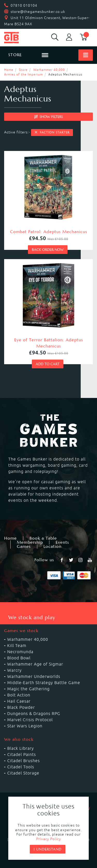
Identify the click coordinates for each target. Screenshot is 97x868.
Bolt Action (19, 695)
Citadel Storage (23, 773)
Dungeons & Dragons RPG (34, 713)
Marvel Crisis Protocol (30, 720)
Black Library (21, 748)
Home (9, 70)
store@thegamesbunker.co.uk (38, 12)
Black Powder (21, 707)
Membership (30, 542)
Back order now (48, 250)
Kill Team (17, 645)
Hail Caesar (19, 701)
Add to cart (48, 364)
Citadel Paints (22, 754)
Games (24, 547)
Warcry (14, 670)
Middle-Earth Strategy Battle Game (44, 683)
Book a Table (43, 538)
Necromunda (20, 652)
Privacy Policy (49, 839)
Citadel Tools (21, 767)
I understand (48, 849)
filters (49, 117)
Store (23, 70)
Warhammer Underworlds (34, 676)
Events (62, 542)
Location (53, 547)
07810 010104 (24, 5)
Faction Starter (52, 132)
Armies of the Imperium (24, 74)
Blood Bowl (19, 658)
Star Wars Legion (25, 726)
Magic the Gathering (28, 689)
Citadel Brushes (24, 761)
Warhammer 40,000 (49, 70)
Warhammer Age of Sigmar (35, 664)
